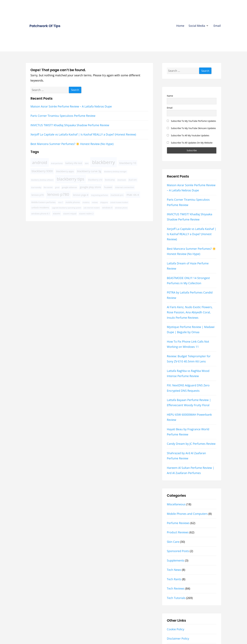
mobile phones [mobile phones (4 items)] (73, 202)
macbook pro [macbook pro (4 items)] (117, 195)
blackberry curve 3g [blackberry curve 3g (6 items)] (89, 171)
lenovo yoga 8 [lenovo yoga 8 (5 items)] (81, 195)
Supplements (175, 560)
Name (170, 96)
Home (180, 26)
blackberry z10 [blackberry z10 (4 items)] (95, 180)
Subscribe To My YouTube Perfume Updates (191, 121)
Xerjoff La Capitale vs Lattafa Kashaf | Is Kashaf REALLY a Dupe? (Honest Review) (83, 134)
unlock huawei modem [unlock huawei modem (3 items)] (119, 202)
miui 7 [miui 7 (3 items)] (61, 202)
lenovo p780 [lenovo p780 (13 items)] (58, 194)
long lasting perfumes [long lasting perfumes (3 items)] (100, 195)
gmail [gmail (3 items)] (57, 187)
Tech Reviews (176, 588)
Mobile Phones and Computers (187, 514)
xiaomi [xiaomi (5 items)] (57, 213)
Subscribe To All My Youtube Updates (188, 135)
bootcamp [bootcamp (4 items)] (110, 180)
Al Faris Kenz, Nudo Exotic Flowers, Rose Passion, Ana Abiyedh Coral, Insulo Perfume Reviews (190, 312)
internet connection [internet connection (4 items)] (125, 187)
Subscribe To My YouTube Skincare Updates (191, 128)
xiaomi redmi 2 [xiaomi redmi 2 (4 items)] (86, 214)
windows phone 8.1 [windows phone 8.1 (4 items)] (41, 214)
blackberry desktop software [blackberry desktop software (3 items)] (42, 180)
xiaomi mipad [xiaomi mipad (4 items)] (70, 214)
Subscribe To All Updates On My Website (190, 143)
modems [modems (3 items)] (86, 202)
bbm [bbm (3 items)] (87, 163)
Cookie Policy (175, 629)
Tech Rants (174, 579)
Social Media (197, 26)
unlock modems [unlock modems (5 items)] (40, 207)
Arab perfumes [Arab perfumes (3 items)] (57, 163)
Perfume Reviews (178, 523)
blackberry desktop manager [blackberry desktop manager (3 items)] (115, 172)
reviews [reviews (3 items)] (95, 202)
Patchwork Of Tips (45, 26)
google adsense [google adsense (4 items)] (69, 187)
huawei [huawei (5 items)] (108, 187)
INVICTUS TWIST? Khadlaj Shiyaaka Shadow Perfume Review (70, 125)
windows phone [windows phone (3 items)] (121, 208)
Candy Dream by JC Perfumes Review (191, 444)
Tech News (174, 570)
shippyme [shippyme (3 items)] (104, 202)
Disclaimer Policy (178, 638)
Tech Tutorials (176, 598)
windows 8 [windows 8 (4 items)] (107, 208)
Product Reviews (178, 532)
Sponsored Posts (178, 551)
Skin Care (173, 542)
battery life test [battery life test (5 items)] (74, 163)
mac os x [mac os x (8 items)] (133, 195)
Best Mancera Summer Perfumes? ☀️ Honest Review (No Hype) (72, 144)
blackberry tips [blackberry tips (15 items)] (70, 179)
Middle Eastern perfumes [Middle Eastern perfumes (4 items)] (43, 202)
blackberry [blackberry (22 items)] (103, 162)
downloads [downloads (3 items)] (122, 180)
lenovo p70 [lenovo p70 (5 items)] (37, 195)
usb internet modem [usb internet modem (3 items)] (92, 208)
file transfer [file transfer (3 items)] (48, 187)
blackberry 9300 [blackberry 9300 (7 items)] (42, 171)
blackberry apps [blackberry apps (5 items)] (65, 171)
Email (217, 26)
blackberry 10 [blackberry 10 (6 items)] (128, 163)
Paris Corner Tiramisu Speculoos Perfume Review (63, 116)
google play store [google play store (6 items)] (90, 187)
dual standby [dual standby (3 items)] (36, 187)
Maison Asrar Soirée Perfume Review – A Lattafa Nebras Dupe (71, 106)
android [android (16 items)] (40, 162)
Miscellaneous (176, 504)
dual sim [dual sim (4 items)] (133, 180)
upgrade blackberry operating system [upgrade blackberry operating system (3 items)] (67, 208)
